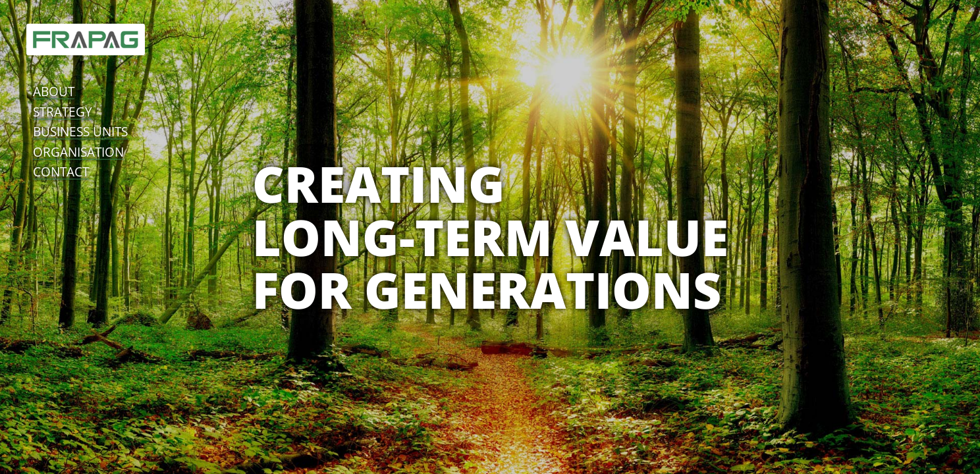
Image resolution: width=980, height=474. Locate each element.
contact (61, 171)
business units (80, 131)
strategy (63, 112)
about (54, 91)
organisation (78, 152)
